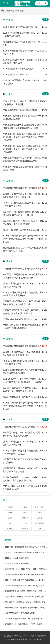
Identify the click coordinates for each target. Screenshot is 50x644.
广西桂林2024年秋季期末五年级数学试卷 (22, 346)
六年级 (9, 419)
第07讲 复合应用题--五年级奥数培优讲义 (22, 397)
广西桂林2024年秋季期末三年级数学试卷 (22, 188)
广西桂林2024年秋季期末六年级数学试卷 (22, 427)
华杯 (25, 523)
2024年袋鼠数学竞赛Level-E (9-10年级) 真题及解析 (27, 586)
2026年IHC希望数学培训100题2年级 (20, 110)
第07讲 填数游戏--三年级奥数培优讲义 (21, 230)
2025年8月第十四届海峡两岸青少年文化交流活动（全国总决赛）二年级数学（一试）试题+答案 (24, 149)
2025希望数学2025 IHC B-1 (16, 75)
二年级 (9, 94)
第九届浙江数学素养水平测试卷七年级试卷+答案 (25, 602)
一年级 (9, 20)
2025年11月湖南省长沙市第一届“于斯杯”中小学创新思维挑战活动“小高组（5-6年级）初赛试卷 (25, 406)
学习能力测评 (40, 523)
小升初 (10, 513)
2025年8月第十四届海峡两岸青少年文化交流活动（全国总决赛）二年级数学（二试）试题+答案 (24, 137)
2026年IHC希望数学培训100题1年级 (20, 27)
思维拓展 (25, 518)
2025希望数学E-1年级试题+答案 (18, 69)
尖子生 (40, 513)
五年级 (9, 339)
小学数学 (20, 11)
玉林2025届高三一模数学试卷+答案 (20, 613)
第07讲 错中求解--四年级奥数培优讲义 (21, 319)
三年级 (9, 181)
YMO (25, 513)
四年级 (9, 261)
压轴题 (40, 518)
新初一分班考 (40, 507)
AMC (25, 507)
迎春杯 (10, 518)
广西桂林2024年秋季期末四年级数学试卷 (22, 269)
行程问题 (25, 529)
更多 (45, 19)
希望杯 (10, 507)
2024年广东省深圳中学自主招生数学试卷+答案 (25, 619)
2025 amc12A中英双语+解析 (17, 558)
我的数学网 (9, 11)
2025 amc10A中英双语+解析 (17, 563)
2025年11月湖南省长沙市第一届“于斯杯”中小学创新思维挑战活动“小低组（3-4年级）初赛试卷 (25, 239)
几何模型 (10, 529)
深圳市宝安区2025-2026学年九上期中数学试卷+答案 (27, 569)
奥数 (10, 523)
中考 (40, 529)
